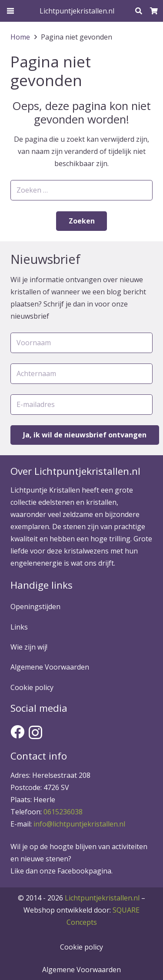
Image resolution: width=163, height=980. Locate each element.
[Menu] (10, 11)
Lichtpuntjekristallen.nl (102, 898)
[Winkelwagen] (154, 11)
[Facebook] (17, 732)
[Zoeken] (138, 11)
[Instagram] (35, 732)
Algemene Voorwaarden (50, 667)
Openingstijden (35, 607)
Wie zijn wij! (29, 647)
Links (19, 627)
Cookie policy (32, 687)
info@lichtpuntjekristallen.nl (79, 824)
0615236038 (63, 812)
